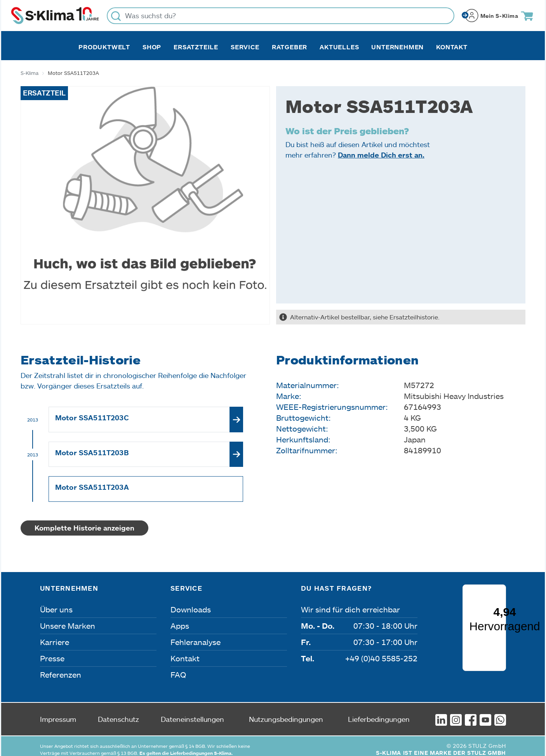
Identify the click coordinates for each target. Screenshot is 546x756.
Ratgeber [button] (290, 47)
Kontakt (452, 47)
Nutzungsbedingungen (286, 712)
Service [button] (245, 47)
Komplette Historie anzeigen (84, 528)
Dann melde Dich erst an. (381, 155)
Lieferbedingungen (379, 712)
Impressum (58, 712)
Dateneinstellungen (192, 712)
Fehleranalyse (196, 642)
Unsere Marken (68, 626)
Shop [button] (152, 47)
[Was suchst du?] (281, 16)
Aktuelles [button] (339, 47)
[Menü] (501, 627)
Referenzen (61, 675)
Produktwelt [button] (104, 47)
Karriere (55, 642)
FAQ (178, 675)
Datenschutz (118, 712)
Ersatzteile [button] (196, 47)
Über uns (56, 609)
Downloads (191, 609)
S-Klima (30, 73)
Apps (180, 626)
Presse (52, 658)
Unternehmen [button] (397, 47)
